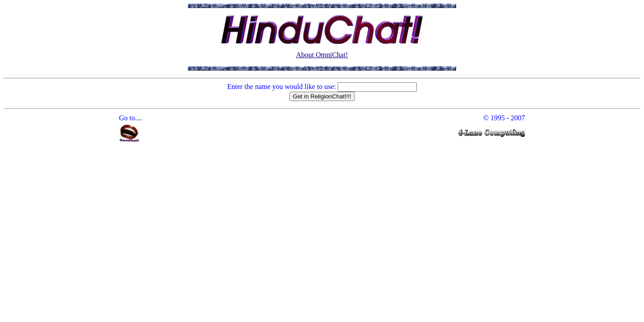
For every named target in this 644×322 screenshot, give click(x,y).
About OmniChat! (322, 55)
